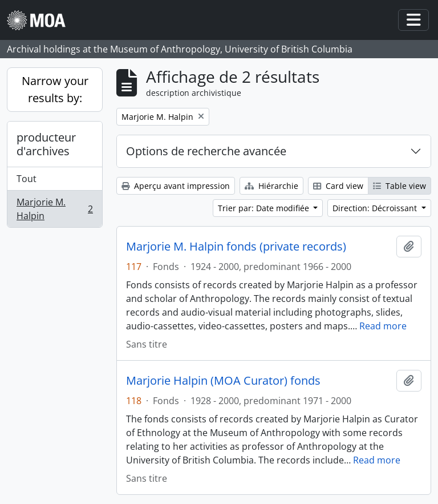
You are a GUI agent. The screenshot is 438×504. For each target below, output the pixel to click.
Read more (383, 326)
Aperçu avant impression (176, 186)
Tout (27, 179)
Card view (338, 186)
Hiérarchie (271, 186)
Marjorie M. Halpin (54, 209)
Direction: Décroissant (376, 208)
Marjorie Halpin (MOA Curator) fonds (223, 381)
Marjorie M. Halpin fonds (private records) (236, 247)
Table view (400, 186)
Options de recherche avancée (206, 151)
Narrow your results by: (55, 89)
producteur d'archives (46, 144)
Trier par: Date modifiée (265, 208)
